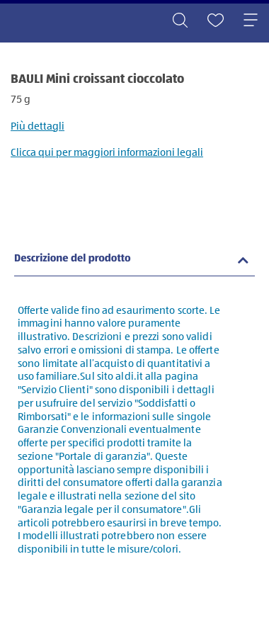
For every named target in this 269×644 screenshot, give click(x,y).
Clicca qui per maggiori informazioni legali (107, 153)
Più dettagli (38, 126)
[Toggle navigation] (251, 21)
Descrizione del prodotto (73, 259)
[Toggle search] (180, 21)
